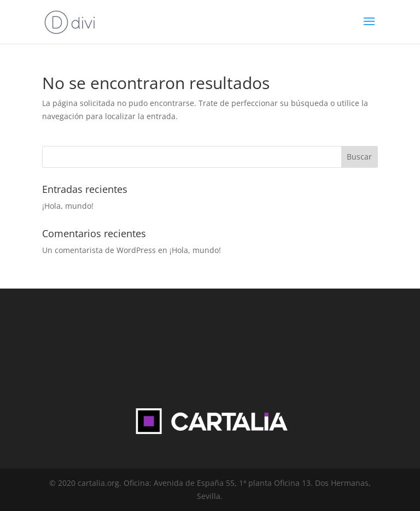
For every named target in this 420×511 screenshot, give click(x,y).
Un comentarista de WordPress (99, 250)
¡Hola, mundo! (68, 206)
